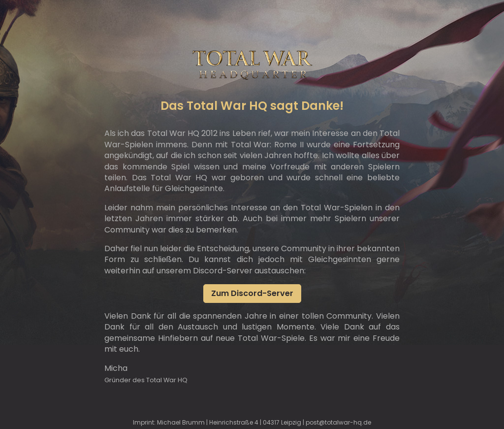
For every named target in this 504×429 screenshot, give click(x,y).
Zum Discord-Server (252, 293)
